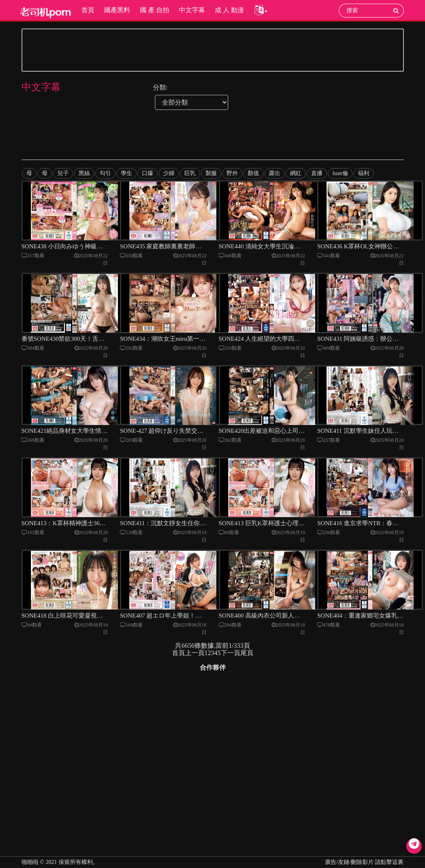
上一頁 (195, 657)
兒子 (63, 173)
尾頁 (247, 657)
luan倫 (340, 173)
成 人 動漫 (229, 10)
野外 (232, 173)
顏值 (253, 173)
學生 (126, 173)
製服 (211, 173)
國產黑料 (117, 10)
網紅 (296, 173)
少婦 (169, 173)
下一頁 (231, 657)
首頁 (87, 10)
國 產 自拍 (154, 10)
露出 (275, 173)
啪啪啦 (30, 862)
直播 (317, 173)
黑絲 (84, 173)
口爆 (148, 173)
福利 (363, 173)
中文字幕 (192, 10)
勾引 (105, 173)
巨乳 (190, 173)
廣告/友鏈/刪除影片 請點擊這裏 (364, 862)
